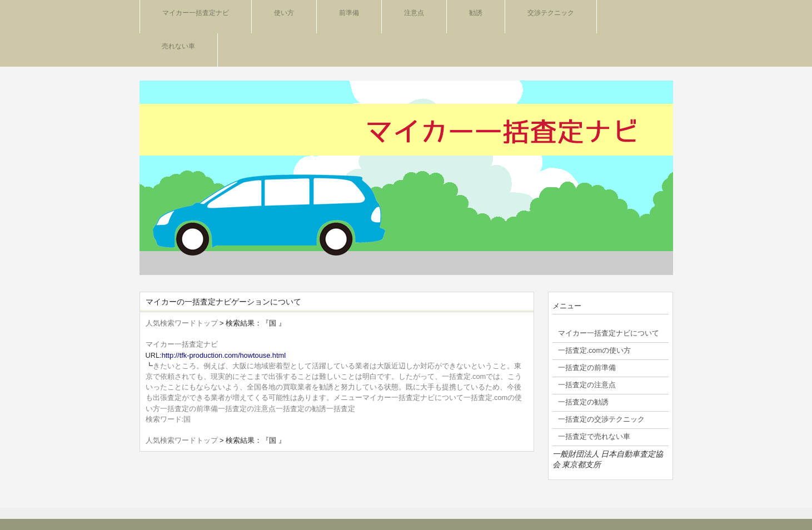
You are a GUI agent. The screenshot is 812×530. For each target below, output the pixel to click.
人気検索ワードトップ (182, 323)
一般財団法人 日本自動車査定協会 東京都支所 (608, 459)
